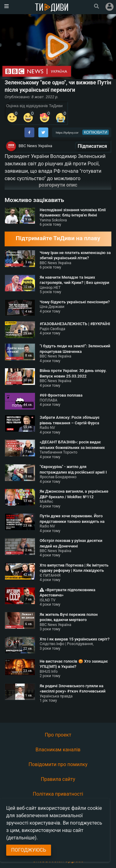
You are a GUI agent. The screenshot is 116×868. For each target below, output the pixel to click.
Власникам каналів (58, 750)
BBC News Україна (35, 146)
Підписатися (92, 146)
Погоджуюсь (29, 850)
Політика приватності (58, 794)
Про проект (58, 735)
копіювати (96, 132)
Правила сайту (58, 779)
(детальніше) (21, 838)
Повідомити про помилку (58, 764)
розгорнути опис (58, 185)
